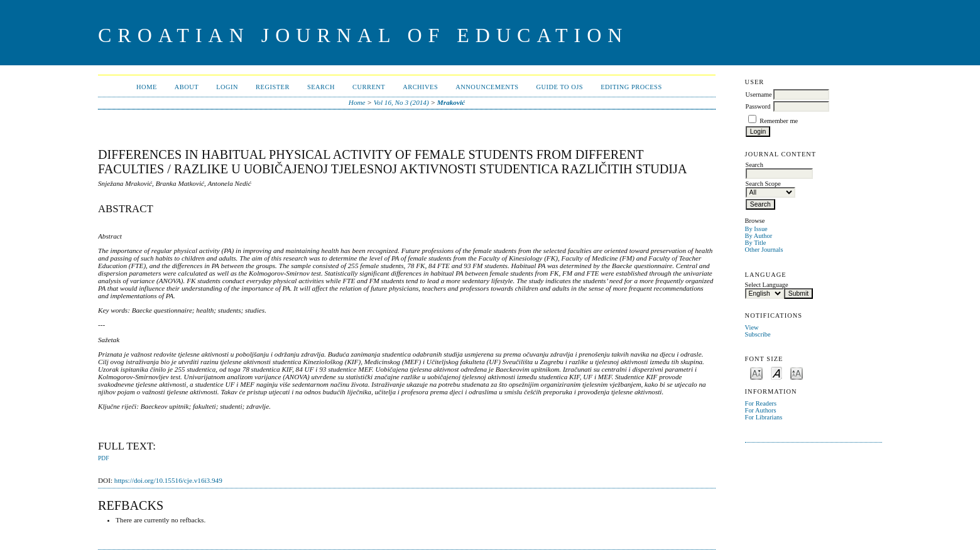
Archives (420, 87)
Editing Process (631, 87)
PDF (103, 458)
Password (758, 106)
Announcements (487, 87)
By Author (759, 236)
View (752, 327)
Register (273, 87)
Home (147, 87)
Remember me (779, 121)
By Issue (756, 229)
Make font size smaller (756, 373)
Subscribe (758, 334)
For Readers (761, 403)
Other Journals (764, 250)
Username (759, 94)
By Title (756, 243)
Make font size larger (797, 373)
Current (369, 87)
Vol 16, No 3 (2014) (401, 102)
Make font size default (776, 373)
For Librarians (764, 417)
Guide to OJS (560, 87)
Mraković (451, 102)
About (187, 87)
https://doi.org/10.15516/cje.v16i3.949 (168, 480)
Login (227, 87)
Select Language (767, 285)
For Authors (761, 410)
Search (321, 87)
